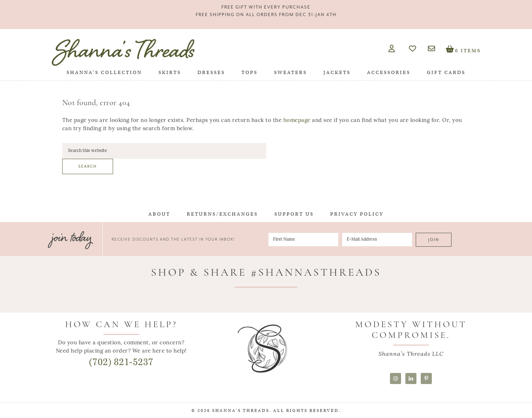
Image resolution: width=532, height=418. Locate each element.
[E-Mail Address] (377, 240)
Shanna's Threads (123, 52)
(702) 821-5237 (121, 362)
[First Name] (303, 240)
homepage (297, 121)
